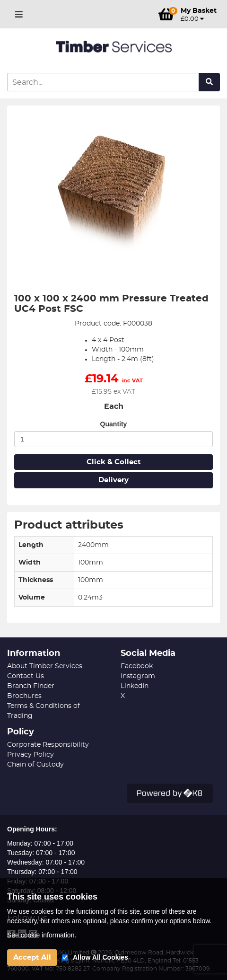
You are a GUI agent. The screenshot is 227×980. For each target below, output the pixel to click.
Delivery (113, 480)
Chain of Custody (35, 765)
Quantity (114, 424)
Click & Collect (114, 462)
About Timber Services (45, 666)
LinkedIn (135, 686)
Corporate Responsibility (48, 745)
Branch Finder (31, 686)
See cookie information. (42, 935)
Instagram (138, 676)
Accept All (32, 958)
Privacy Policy (31, 755)
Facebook (137, 666)
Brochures (24, 696)
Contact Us (26, 676)
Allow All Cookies (100, 957)
